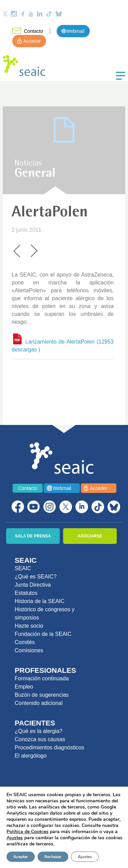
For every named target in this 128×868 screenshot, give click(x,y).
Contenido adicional (39, 703)
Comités (25, 642)
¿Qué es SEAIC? (36, 577)
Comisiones (29, 650)
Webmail (75, 31)
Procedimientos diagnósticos (49, 747)
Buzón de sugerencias (42, 695)
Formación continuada (42, 678)
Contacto (33, 31)
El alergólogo (31, 756)
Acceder (32, 41)
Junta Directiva (33, 585)
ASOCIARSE (90, 536)
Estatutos (26, 593)
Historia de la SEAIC (40, 601)
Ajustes (85, 857)
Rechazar (53, 857)
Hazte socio (29, 626)
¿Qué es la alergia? (39, 731)
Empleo (24, 687)
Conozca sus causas (40, 739)
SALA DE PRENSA (33, 536)
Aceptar (21, 857)
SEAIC (23, 568)
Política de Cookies (27, 832)
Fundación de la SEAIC (43, 634)
